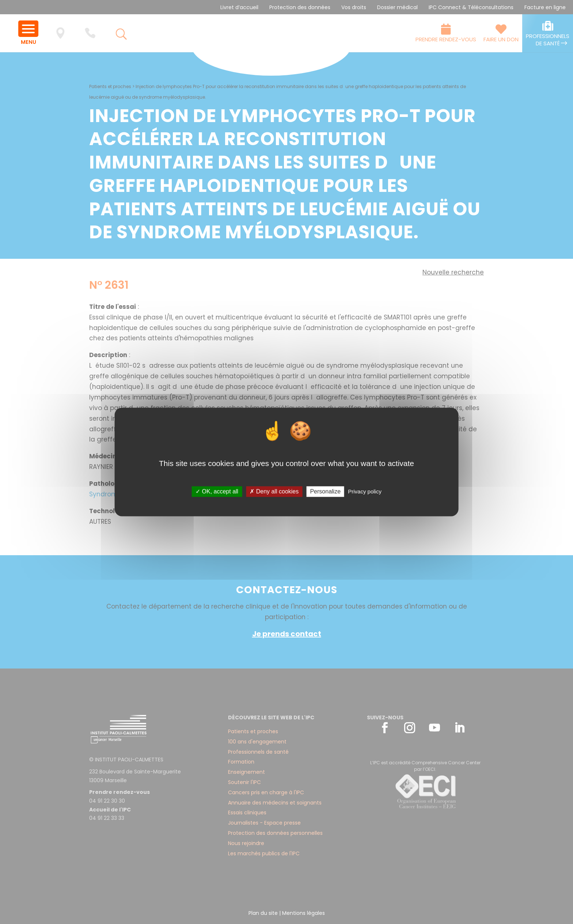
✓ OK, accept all (217, 491)
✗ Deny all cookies (274, 491)
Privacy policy (365, 491)
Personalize (325, 491)
